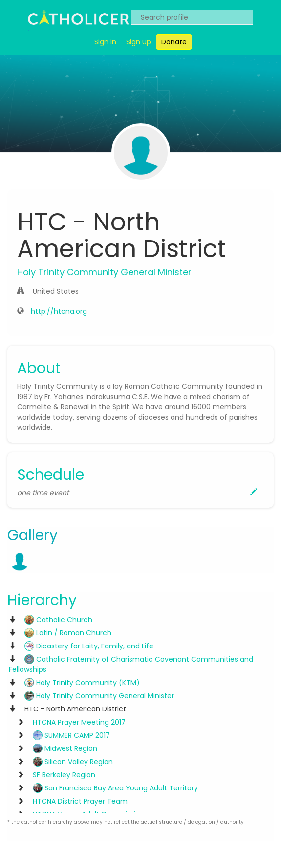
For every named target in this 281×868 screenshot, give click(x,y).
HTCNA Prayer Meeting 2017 (79, 722)
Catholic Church (58, 620)
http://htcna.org (59, 311)
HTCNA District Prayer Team (80, 801)
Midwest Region (65, 748)
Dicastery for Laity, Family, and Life (89, 646)
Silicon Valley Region (73, 762)
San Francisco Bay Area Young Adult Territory (115, 788)
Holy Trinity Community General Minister (99, 696)
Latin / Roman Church (68, 633)
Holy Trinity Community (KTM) (82, 683)
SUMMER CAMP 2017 (71, 735)
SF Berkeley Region (64, 775)
